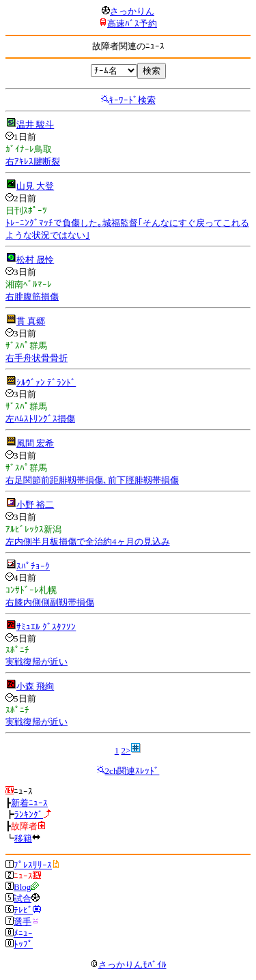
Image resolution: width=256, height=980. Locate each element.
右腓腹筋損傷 (32, 297)
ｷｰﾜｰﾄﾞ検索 (132, 100)
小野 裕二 (35, 505)
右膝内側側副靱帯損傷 (50, 602)
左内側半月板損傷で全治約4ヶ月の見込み (88, 542)
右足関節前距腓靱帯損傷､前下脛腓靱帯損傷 (92, 480)
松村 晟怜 (35, 260)
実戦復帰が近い (37, 662)
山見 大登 (35, 186)
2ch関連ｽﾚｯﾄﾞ (132, 771)
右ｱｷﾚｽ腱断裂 (33, 161)
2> (126, 750)
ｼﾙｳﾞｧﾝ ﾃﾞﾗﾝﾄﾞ (46, 383)
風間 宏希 (35, 443)
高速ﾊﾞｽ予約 (132, 24)
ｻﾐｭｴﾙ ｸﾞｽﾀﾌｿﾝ (46, 627)
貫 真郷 (31, 321)
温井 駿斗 (35, 125)
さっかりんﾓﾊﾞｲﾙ (128, 965)
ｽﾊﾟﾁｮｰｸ (33, 566)
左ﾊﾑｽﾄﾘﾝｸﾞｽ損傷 (40, 419)
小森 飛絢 (35, 686)
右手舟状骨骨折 (37, 358)
